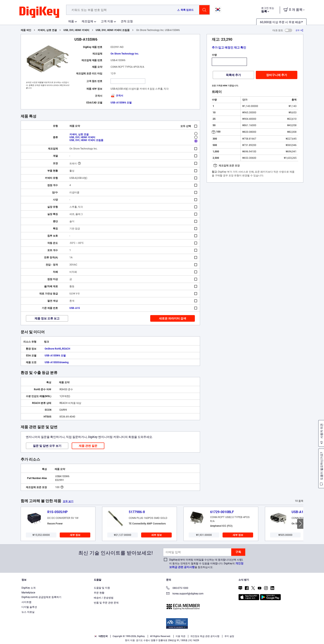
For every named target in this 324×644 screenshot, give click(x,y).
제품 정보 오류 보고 (47, 318)
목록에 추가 (233, 75)
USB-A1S (75, 308)
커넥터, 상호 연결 (47, 30)
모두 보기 (68, 501)
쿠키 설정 (229, 636)
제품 (71, 21)
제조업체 (87, 21)
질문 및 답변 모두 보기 (47, 446)
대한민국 (101, 636)
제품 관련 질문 (88, 446)
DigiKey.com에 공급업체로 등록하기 (41, 597)
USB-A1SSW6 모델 (121, 103)
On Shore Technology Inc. (125, 54)
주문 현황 (99, 593)
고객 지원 (107, 21)
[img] (39, 12)
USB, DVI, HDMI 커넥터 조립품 (113, 30)
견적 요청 (127, 21)
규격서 (117, 96)
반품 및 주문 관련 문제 (106, 603)
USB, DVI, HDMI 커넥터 (76, 30)
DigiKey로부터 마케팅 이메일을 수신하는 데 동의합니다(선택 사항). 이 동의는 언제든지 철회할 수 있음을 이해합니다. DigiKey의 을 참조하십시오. (206, 563)
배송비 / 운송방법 (104, 598)
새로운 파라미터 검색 (173, 318)
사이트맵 (26, 602)
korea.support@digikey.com (185, 594)
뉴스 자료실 (28, 612)
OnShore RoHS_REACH (57, 349)
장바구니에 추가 (277, 75)
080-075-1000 (177, 588)
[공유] (299, 30)
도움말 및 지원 (102, 588)
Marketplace (28, 593)
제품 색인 (26, 30)
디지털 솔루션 (29, 607)
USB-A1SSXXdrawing (57, 362)
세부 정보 (75, 535)
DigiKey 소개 (29, 588)
